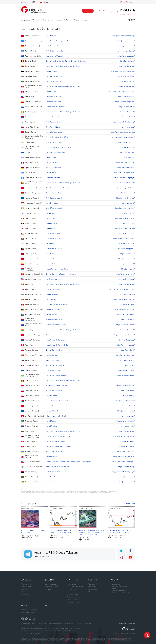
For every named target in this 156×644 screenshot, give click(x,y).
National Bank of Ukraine (54, 451)
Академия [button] (26, 20)
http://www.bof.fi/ (128, 157)
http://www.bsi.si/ (128, 396)
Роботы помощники (56, 623)
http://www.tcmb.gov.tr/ (126, 446)
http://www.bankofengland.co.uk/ (123, 457)
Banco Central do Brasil (54, 76)
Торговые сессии (72, 589)
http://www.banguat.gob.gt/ (125, 178)
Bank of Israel (50, 213)
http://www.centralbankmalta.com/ (122, 289)
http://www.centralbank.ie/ (125, 208)
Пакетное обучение (28, 612)
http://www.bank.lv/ (127, 254)
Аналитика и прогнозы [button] (52, 20)
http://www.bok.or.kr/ (127, 244)
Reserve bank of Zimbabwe (55, 482)
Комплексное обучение (51, 587)
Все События (104, 11)
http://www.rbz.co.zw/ (127, 482)
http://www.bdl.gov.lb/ (127, 259)
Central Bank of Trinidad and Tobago (58, 436)
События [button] (68, 20)
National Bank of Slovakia (54, 391)
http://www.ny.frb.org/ (127, 467)
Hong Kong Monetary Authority (57, 188)
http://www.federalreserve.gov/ (124, 462)
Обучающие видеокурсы (30, 610)
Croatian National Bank (54, 117)
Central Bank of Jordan (53, 233)
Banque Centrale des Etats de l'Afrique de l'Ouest (63, 66)
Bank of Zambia (51, 477)
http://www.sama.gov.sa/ (126, 375)
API (116, 634)
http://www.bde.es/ (128, 406)
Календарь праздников (74, 594)
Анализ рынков (71, 584)
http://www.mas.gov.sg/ (126, 386)
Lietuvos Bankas (51, 264)
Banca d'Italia (50, 218)
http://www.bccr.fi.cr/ (127, 107)
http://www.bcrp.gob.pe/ (126, 345)
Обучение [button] (36, 20)
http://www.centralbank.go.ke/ (124, 238)
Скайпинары (93, 589)
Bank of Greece (51, 173)
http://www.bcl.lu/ (128, 269)
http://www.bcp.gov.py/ (126, 340)
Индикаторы (42, 623)
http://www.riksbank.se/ (126, 411)
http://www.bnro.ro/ (127, 365)
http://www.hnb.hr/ (128, 117)
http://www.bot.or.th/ (127, 426)
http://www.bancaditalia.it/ (125, 218)
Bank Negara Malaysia (53, 279)
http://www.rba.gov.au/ (126, 56)
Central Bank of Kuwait (54, 249)
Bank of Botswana (52, 71)
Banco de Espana (51, 406)
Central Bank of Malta (53, 289)
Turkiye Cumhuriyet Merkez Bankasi (58, 446)
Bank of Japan (50, 228)
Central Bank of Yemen (54, 472)
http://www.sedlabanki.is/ (126, 198)
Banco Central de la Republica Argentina (60, 41)
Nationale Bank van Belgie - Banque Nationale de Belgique (66, 61)
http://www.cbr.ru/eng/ (126, 370)
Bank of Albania (51, 36)
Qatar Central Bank (52, 360)
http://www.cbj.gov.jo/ (127, 233)
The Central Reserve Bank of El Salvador (59, 147)
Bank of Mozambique (53, 309)
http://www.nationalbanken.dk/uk (123, 132)
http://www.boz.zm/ (127, 477)
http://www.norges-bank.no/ (124, 335)
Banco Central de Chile (54, 97)
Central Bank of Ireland (54, 208)
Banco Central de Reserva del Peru (58, 345)
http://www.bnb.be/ (128, 61)
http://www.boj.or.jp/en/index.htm (122, 228)
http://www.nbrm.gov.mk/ (125, 274)
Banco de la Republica (53, 102)
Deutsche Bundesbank (53, 168)
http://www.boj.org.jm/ (126, 223)
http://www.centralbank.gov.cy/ (123, 122)
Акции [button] (77, 20)
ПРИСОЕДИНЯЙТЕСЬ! (43, 556)
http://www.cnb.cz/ (128, 127)
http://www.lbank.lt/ (127, 264)
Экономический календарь (75, 587)
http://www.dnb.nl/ (128, 320)
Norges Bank (50, 335)
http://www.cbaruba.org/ (126, 51)
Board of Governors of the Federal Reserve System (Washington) (68, 462)
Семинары (93, 587)
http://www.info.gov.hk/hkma (124, 188)
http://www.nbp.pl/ (128, 350)
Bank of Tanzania (51, 421)
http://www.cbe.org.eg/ (126, 142)
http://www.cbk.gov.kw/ (126, 249)
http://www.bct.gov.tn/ (126, 441)
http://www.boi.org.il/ (127, 213)
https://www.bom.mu (127, 294)
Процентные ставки (73, 597)
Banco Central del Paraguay (55, 340)
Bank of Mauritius (52, 294)
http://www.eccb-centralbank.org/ (122, 137)
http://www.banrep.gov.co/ (125, 102)
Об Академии (27, 584)
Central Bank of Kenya (53, 238)
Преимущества (27, 587)
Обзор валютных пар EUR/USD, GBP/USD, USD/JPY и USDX (62, 531)
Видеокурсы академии (51, 584)
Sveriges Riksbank (52, 411)
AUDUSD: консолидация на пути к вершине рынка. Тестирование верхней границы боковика (92, 532)
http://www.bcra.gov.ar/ (126, 41)
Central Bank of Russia (53, 370)
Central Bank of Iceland (54, 198)
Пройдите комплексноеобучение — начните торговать (121, 591)
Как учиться (48, 589)
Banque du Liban (51, 259)
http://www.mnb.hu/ (127, 193)
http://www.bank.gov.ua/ (126, 451)
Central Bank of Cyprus (54, 122)
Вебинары (92, 584)
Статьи (79, 623)
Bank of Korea (50, 244)
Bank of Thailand (51, 426)
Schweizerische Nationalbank (56, 416)
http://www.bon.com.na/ (126, 315)
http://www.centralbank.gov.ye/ (123, 472)
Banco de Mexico (52, 299)
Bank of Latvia (50, 254)
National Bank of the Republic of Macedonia (61, 274)
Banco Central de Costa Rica (55, 107)
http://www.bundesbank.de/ (125, 168)
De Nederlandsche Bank (54, 320)
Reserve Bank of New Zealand (56, 325)
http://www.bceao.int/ (127, 66)
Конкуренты (89, 623)
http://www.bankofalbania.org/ (124, 36)
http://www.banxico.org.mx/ (125, 299)
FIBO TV (131, 20)
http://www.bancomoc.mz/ (125, 309)
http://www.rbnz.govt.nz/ (126, 325)
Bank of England (51, 457)
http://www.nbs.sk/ (128, 391)
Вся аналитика (129, 503)
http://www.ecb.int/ (128, 152)
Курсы (88, 11)
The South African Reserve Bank (57, 401)
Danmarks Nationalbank (54, 132)
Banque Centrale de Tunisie (55, 441)
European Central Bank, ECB (55, 152)
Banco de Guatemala (53, 178)
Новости (25, 592)
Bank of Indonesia (52, 203)
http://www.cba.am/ (127, 46)
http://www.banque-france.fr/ (124, 162)
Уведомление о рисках (128, 634)
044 (126, 10)
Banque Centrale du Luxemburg (57, 269)
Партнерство (122, 623)
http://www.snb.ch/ (128, 416)
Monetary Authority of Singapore (57, 386)
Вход (123, 2)
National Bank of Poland (54, 350)
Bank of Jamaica (51, 223)
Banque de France (52, 162)
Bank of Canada (51, 91)
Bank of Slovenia (51, 396)
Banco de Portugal (52, 355)
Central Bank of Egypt (53, 142)
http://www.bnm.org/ (127, 304)
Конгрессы (93, 592)
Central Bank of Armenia (54, 46)
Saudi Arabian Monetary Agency (57, 375)
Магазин (85, 20)
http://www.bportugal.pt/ (126, 355)
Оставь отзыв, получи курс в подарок (120, 587)
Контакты (24, 2)
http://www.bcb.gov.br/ (126, 76)
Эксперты (25, 589)
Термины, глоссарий (28, 623)
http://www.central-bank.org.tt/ (123, 436)
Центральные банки (73, 592)
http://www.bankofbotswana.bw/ (123, 71)
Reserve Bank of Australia (54, 56)
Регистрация (130, 2)
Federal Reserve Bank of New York (57, 467)
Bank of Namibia (51, 315)
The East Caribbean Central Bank (57, 137)
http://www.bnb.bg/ (127, 81)
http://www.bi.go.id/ (127, 203)
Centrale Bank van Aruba (54, 51)
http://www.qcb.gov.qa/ (126, 360)
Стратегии (69, 623)
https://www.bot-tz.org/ (126, 421)
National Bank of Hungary (55, 193)
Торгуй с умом (116, 584)
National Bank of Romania (55, 365)
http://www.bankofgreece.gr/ (124, 173)
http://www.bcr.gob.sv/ (126, 147)
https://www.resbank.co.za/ (125, 401)
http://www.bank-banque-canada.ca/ (122, 91)
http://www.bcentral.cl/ (126, 97)
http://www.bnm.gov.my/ (126, 279)
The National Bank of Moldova (56, 304)
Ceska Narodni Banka (53, 127)
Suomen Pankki (51, 157)
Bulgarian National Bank (54, 81)
